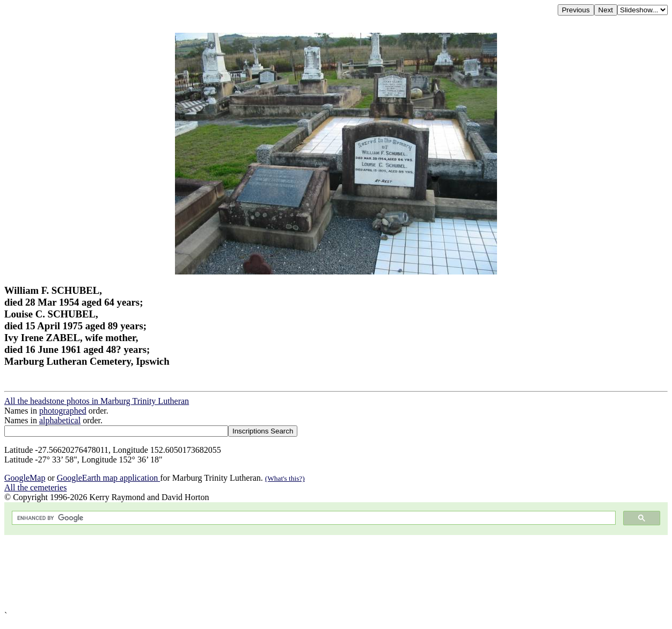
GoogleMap (25, 478)
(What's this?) (285, 478)
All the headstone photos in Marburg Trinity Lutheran (97, 401)
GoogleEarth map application (108, 478)
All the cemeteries (35, 487)
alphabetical (60, 420)
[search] (313, 518)
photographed (63, 411)
